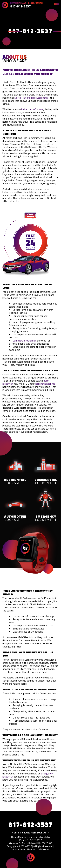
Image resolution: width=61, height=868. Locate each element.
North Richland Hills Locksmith (31, 98)
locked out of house (32, 109)
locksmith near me (45, 384)
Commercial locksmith (25, 341)
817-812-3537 (20, 6)
